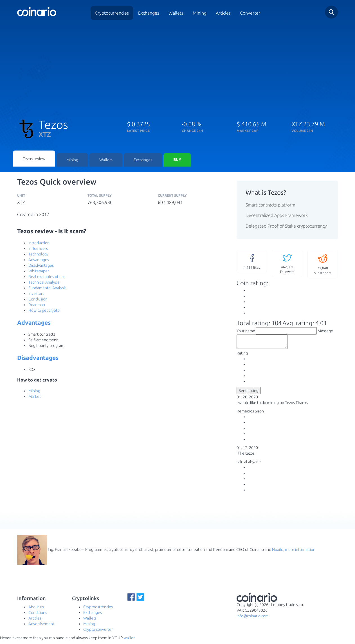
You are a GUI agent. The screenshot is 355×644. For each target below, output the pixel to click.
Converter (250, 13)
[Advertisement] (177, 67)
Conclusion (38, 300)
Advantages (39, 261)
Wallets (176, 13)
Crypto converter (98, 633)
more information (300, 553)
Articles (223, 13)
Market (35, 397)
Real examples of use (47, 277)
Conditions (38, 616)
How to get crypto (44, 311)
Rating (242, 356)
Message (325, 332)
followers (287, 264)
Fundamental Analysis (47, 289)
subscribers (323, 265)
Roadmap (37, 306)
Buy (177, 160)
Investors (36, 294)
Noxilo (278, 553)
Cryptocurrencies (112, 13)
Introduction (39, 244)
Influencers (38, 249)
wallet (129, 641)
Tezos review (34, 159)
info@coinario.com (253, 619)
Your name (246, 332)
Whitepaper (39, 272)
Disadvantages (41, 266)
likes (252, 262)
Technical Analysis (44, 283)
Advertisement (41, 627)
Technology (39, 255)
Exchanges (149, 13)
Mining (200, 13)
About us (36, 610)
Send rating (249, 394)
